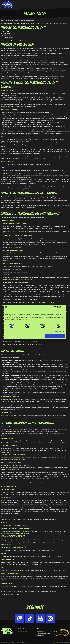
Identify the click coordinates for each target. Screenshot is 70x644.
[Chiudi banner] (64, 307)
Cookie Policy (25, 642)
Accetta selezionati (35, 336)
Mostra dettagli (58, 332)
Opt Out (33, 302)
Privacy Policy (25, 272)
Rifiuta (15, 336)
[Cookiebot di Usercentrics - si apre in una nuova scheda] (55, 307)
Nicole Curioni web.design (64, 642)
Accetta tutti (55, 336)
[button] (67, 5)
